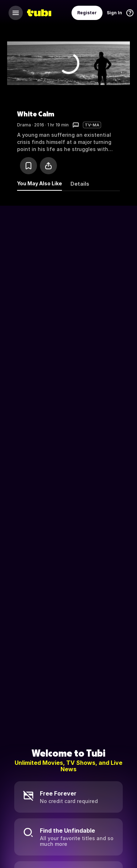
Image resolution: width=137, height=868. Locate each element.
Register (87, 13)
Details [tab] (80, 184)
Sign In (114, 13)
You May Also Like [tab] (39, 183)
